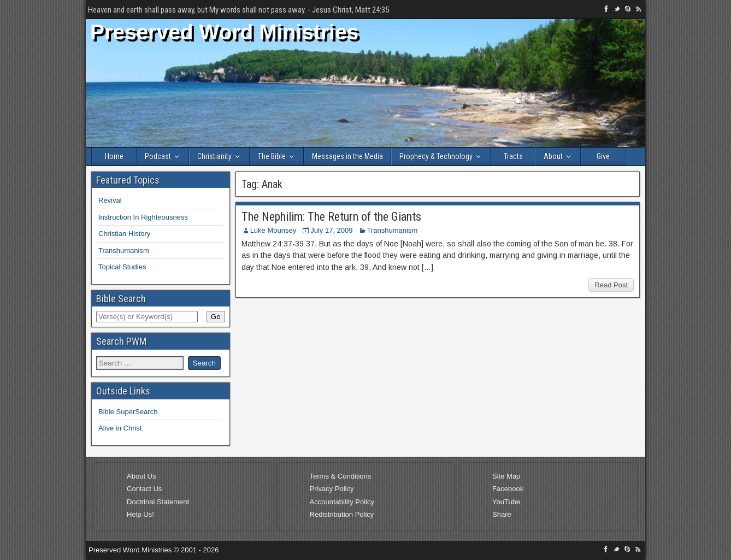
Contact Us (144, 489)
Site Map (506, 476)
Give (603, 156)
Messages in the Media (347, 156)
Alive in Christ (120, 428)
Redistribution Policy (342, 514)
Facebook (508, 489)
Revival (110, 200)
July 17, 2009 (331, 230)
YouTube (506, 502)
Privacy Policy (332, 489)
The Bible (272, 156)
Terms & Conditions (341, 476)
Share (502, 514)
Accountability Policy (342, 502)
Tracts (513, 156)
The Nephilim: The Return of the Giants (331, 217)
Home (114, 156)
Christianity (214, 156)
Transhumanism (393, 230)
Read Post (611, 285)
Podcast (158, 156)
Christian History (124, 234)
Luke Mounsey (273, 230)
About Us (141, 476)
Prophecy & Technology (436, 156)
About (553, 156)
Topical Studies (122, 267)
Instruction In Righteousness (143, 217)
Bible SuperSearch (128, 412)
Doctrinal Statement (158, 502)
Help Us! (140, 514)
